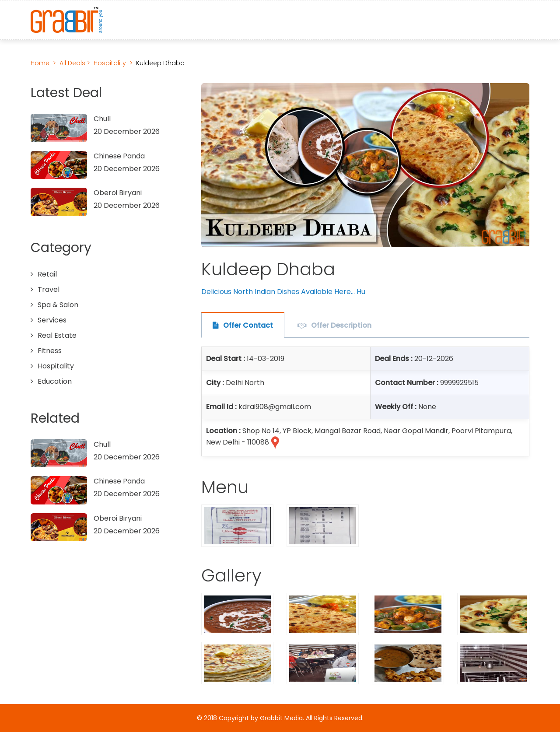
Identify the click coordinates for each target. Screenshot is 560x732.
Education (55, 381)
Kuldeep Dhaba (160, 63)
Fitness (50, 351)
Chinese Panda (119, 156)
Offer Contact (248, 325)
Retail (47, 274)
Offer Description (341, 325)
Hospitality (110, 63)
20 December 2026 (127, 131)
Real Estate (57, 335)
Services (52, 320)
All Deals (73, 63)
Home (40, 63)
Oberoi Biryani (118, 193)
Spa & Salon (58, 305)
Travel (49, 289)
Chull (102, 119)
